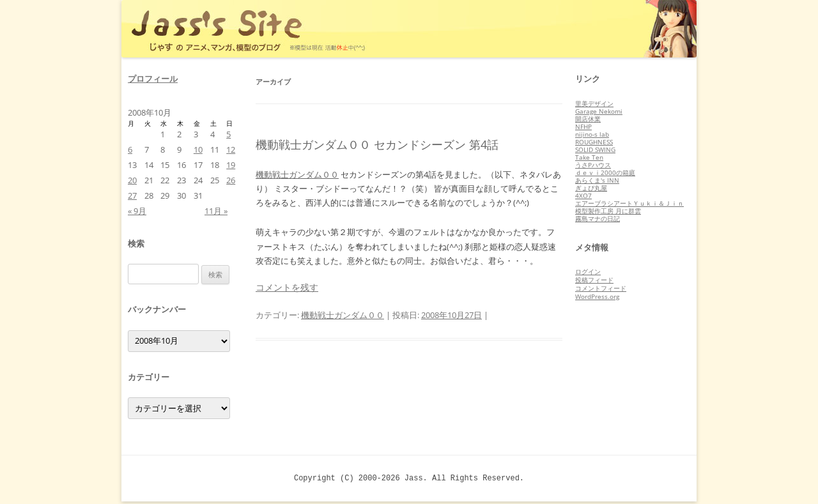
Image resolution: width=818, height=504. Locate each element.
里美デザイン (594, 103)
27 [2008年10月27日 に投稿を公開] (132, 195)
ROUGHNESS (594, 142)
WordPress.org (597, 296)
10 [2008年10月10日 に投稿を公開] (198, 149)
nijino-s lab (592, 134)
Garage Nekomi (599, 111)
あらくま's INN (597, 180)
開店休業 (588, 119)
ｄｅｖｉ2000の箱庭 (605, 172)
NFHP (583, 126)
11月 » (216, 211)
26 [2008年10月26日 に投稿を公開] (231, 180)
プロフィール (153, 79)
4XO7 (583, 195)
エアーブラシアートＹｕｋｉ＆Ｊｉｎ (629, 203)
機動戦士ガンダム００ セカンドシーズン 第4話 (377, 144)
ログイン (588, 271)
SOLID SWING (595, 149)
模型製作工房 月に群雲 (608, 211)
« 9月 (137, 211)
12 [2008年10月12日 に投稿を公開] (231, 149)
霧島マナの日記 (598, 218)
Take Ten (589, 157)
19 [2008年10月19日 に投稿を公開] (231, 165)
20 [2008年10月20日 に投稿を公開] (132, 180)
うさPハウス (593, 165)
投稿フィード (594, 280)
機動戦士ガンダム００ (297, 174)
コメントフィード (601, 288)
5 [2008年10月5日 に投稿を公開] (228, 134)
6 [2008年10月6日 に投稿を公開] (130, 149)
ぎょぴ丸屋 (591, 188)
